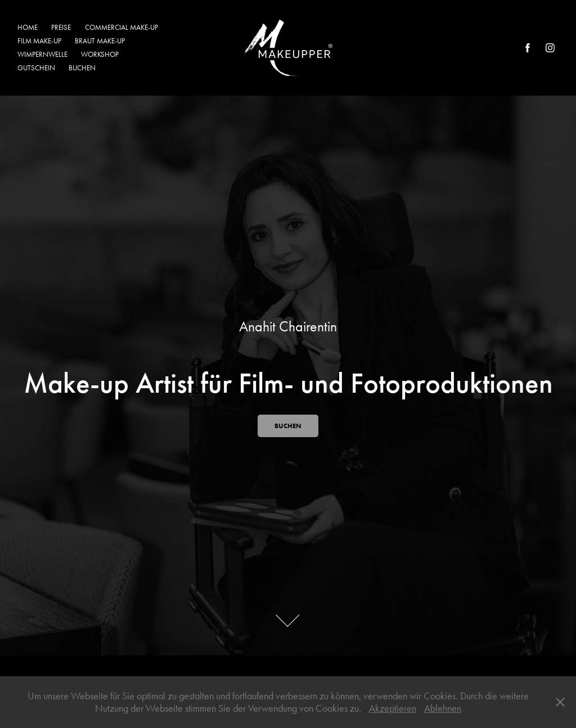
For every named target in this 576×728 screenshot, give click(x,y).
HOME (28, 27)
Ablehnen (443, 708)
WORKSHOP (100, 54)
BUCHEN (82, 68)
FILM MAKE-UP (39, 41)
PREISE (61, 27)
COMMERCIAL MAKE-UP (121, 27)
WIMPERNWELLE (42, 54)
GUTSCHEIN (36, 68)
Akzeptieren (393, 708)
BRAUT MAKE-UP (100, 41)
